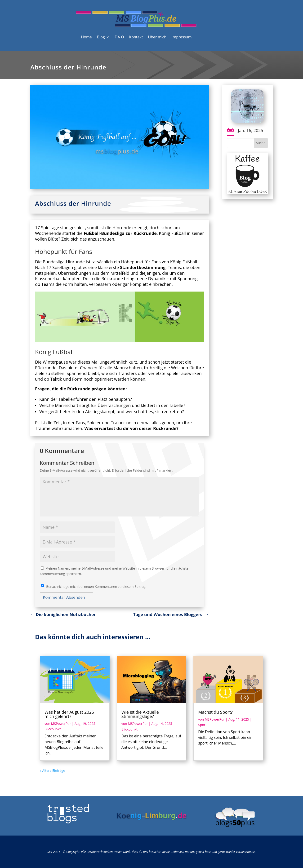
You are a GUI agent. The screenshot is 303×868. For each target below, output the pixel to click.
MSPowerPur (61, 724)
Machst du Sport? (215, 712)
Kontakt (136, 37)
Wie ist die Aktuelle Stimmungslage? (140, 714)
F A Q (119, 37)
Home (87, 37)
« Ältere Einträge (52, 770)
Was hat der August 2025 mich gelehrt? (69, 714)
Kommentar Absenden (64, 597)
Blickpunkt (53, 729)
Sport (202, 725)
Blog (101, 37)
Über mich (157, 37)
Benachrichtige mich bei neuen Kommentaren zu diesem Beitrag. (96, 587)
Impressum (182, 37)
